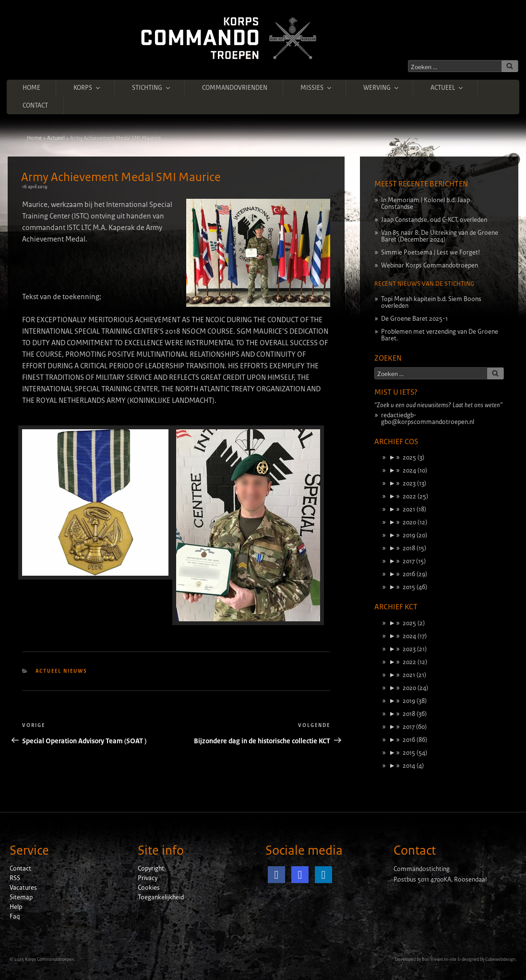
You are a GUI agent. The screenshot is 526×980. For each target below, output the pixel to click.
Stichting (152, 88)
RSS (15, 878)
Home (31, 88)
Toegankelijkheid (161, 897)
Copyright (151, 869)
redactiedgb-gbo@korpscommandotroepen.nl (428, 419)
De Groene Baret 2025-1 (414, 319)
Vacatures (23, 888)
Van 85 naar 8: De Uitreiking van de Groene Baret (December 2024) (440, 236)
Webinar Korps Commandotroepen (430, 266)
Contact (35, 106)
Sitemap (21, 897)
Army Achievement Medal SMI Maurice (121, 177)
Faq (15, 917)
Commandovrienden (235, 88)
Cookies (149, 888)
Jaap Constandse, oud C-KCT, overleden (434, 220)
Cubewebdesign (500, 959)
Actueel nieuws (62, 671)
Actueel (447, 88)
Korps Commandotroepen (49, 959)
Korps (87, 88)
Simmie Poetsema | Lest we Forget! (430, 253)
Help (16, 907)
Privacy (148, 878)
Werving (382, 88)
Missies (317, 88)
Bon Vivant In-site (439, 959)
